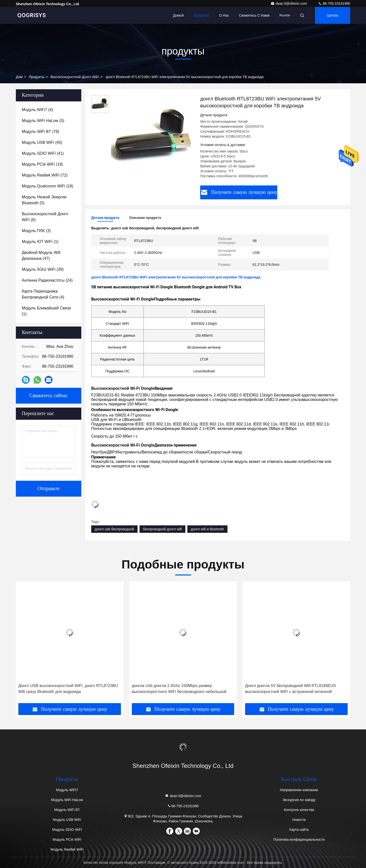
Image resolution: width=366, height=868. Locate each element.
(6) (45, 217)
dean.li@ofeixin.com (289, 3)
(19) (42, 164)
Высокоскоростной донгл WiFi (75, 77)
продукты (37, 77)
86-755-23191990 (334, 3)
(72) (45, 175)
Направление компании (299, 790)
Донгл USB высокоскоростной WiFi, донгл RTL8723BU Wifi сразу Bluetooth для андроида (68, 689)
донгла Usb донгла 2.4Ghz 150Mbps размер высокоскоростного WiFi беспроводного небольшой (179, 689)
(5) (43, 121)
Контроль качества (299, 810)
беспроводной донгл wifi (162, 529)
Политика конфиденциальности (299, 839)
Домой (178, 15)
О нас (224, 15)
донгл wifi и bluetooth (207, 529)
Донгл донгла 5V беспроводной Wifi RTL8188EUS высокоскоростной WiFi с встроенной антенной (290, 689)
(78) (41, 132)
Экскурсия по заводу (299, 800)
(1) (40, 242)
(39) (43, 269)
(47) (41, 255)
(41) (43, 153)
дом (19, 77)
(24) (47, 280)
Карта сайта (299, 830)
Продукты (201, 15)
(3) (36, 231)
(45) (42, 142)
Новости (299, 820)
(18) (48, 186)
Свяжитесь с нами (254, 15)
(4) (37, 110)
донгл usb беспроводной (114, 529)
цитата (333, 15)
